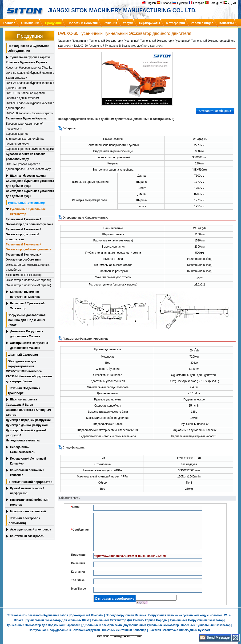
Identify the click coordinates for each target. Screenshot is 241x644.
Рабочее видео (202, 23)
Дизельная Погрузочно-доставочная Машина (27, 334)
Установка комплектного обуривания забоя (38, 615)
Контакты (227, 23)
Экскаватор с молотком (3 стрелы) (28, 285)
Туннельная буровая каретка (30, 57)
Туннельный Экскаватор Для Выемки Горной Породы (130, 620)
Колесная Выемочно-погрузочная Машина (25, 294)
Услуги (128, 23)
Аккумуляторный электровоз (30, 530)
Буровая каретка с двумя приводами (30, 149)
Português (214, 3)
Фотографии (175, 23)
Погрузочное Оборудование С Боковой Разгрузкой (64, 630)
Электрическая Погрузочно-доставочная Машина (30, 345)
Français (196, 3)
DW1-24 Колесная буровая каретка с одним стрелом (30, 85)
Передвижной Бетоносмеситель (23, 450)
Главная (9, 23)
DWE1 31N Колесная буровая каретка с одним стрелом (25, 96)
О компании (30, 23)
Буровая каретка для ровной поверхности (25, 126)
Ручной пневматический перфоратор (27, 491)
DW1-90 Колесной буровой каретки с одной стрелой (30, 106)
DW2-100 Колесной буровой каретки (30, 113)
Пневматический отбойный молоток (29, 502)
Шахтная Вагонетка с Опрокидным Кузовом (179, 630)
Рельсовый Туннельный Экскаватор (27, 306)
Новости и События (83, 23)
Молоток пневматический (28, 511)
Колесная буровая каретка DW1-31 (29, 68)
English (149, 3)
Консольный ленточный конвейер (27, 473)
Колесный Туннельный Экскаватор (206, 625)
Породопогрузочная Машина (126, 615)
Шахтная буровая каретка (28, 176)
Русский (180, 3)
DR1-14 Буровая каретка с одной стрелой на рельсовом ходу (28, 167)
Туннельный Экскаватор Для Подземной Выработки (43, 625)
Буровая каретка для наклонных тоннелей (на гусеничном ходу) (25, 139)
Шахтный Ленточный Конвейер (124, 630)
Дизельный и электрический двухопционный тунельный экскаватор (131, 625)
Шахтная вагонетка (24, 399)
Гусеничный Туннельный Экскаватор (28, 212)
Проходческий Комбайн (87, 615)
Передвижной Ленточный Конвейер (28, 461)
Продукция (53, 23)
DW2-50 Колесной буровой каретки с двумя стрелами (30, 75)
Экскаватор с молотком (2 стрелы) (28, 280)
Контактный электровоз (27, 536)
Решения (110, 23)
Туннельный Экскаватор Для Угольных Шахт (58, 620)
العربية (230, 3)
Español (164, 3)
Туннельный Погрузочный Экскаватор (197, 620)
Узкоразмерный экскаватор (24, 275)
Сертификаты (149, 23)
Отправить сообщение (215, 111)
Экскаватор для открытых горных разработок (28, 267)
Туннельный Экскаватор (105, 41)
